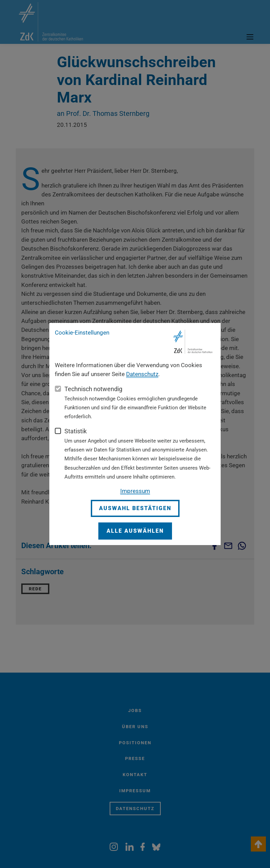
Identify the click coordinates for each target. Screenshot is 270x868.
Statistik (76, 431)
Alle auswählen (135, 531)
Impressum (135, 491)
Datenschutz (142, 374)
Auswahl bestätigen (135, 508)
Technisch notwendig (93, 389)
